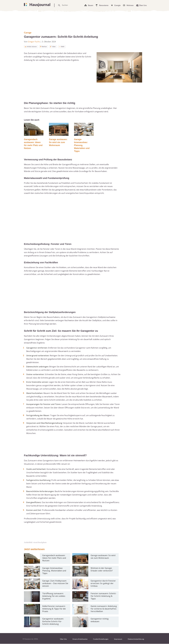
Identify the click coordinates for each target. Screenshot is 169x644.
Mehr (66, 47)
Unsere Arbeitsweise (80, 639)
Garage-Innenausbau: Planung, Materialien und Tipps (82, 146)
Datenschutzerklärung (136, 639)
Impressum (118, 639)
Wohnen (130, 5)
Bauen (91, 5)
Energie (117, 5)
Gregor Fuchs (34, 42)
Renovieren (104, 5)
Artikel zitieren (32, 47)
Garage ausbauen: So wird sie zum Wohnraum (58, 143)
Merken (46, 47)
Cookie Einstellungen (101, 639)
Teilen (56, 47)
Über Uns (143, 5)
